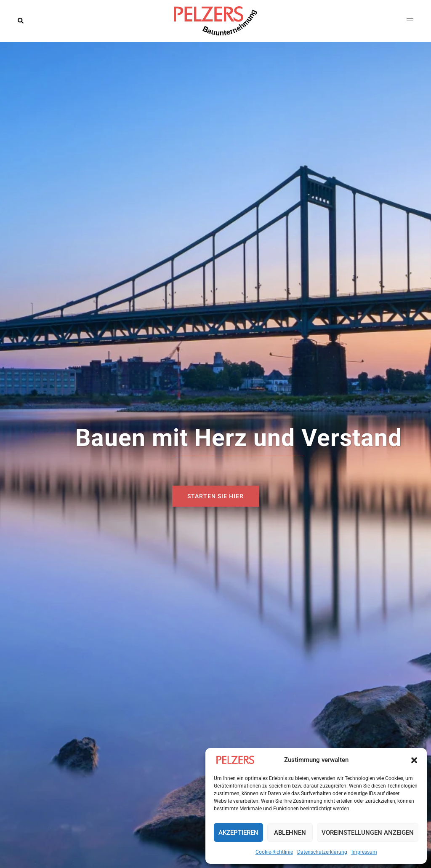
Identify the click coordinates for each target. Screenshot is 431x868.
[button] (414, 760)
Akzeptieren (238, 833)
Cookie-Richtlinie (274, 852)
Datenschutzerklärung (322, 852)
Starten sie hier (215, 496)
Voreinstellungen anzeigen (368, 833)
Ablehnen (290, 833)
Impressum (364, 852)
